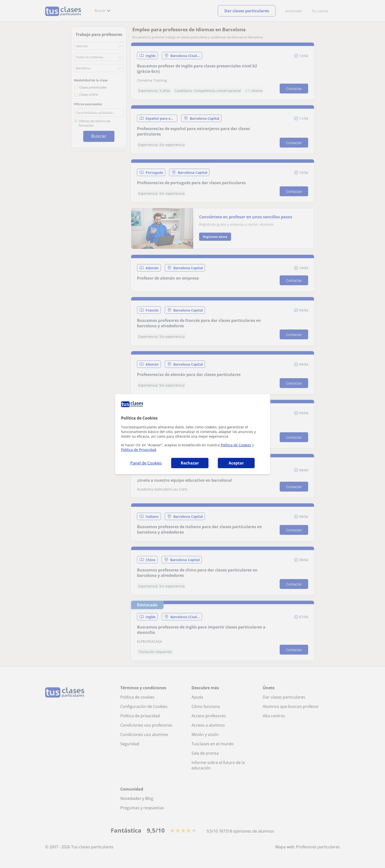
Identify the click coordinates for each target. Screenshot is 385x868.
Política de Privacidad (139, 450)
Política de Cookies (236, 445)
